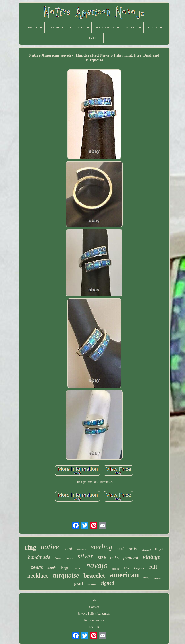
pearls (37, 567)
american (124, 575)
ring (30, 547)
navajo (97, 565)
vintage (152, 557)
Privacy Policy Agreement (94, 614)
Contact (94, 607)
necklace (38, 576)
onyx (159, 549)
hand (58, 558)
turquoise (66, 575)
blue (127, 568)
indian (69, 558)
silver (85, 556)
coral (68, 549)
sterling (102, 547)
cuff (153, 567)
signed (107, 583)
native (50, 547)
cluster (77, 568)
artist (133, 549)
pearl (79, 583)
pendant (131, 557)
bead (121, 549)
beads (52, 568)
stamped (147, 550)
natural (92, 584)
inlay (146, 577)
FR (97, 627)
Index (94, 600)
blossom (116, 569)
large (65, 568)
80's (114, 558)
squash (157, 578)
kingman (139, 568)
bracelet (94, 576)
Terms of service (94, 620)
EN (91, 627)
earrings (82, 549)
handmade (39, 557)
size (102, 557)
